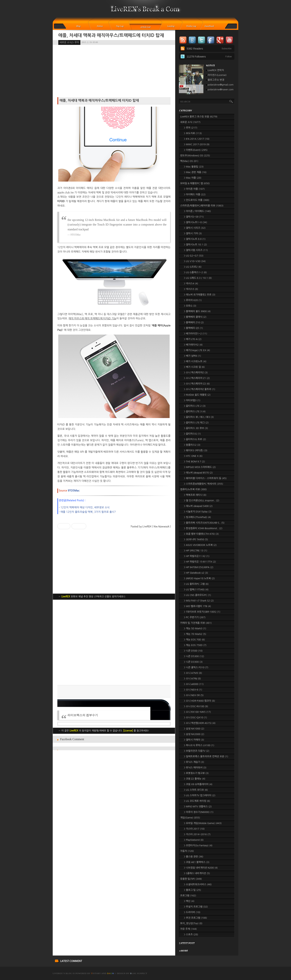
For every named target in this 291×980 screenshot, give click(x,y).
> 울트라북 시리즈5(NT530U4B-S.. (204, 523)
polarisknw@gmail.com (221, 85)
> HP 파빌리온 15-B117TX (200, 562)
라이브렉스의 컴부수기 (83, 715)
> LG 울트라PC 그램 (196, 584)
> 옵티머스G (192, 434)
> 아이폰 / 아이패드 (197, 211)
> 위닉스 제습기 (194, 762)
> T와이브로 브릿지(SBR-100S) (202, 612)
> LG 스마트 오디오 (196, 790)
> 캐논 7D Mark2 (195, 634)
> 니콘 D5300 (194, 656)
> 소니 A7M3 (193, 673)
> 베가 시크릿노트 (195, 361)
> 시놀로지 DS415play (198, 512)
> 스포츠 (191, 934)
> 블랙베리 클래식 (195, 317)
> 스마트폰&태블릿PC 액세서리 (203, 484)
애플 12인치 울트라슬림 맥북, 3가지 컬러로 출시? (88, 512)
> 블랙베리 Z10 (194, 322)
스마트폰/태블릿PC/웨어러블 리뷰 (202, 206)
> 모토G (190, 306)
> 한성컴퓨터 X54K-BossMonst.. (203, 528)
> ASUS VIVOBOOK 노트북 (200, 545)
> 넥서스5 (191, 289)
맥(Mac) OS (189, 161)
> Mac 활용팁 (194, 167)
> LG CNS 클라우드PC (197, 595)
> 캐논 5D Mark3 (195, 628)
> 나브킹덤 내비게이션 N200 (201, 868)
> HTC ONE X (193, 456)
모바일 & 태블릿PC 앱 (195, 183)
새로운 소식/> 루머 (69, 42)
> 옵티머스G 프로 (195, 439)
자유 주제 (188, 929)
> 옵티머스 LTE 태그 (196, 423)
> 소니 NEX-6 (193, 690)
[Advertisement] (114, 642)
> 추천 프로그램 (195, 918)
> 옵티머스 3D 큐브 (196, 428)
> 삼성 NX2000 (194, 734)
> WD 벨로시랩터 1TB (197, 606)
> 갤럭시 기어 (193, 233)
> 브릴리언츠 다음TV (197, 751)
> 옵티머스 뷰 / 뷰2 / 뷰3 (199, 417)
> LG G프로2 (193, 267)
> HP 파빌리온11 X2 (197, 556)
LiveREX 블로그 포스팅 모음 (199, 117)
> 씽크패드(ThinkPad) (197, 517)
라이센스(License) (217, 75)
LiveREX (58, 973)
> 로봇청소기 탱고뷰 (196, 773)
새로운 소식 (190, 122)
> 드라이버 (192, 912)
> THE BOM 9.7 (194, 462)
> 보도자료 (193, 133)
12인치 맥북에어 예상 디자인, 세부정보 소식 (85, 507)
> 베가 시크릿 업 (194, 367)
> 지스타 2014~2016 (197, 834)
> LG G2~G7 (194, 256)
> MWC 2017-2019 (197, 144)
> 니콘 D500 (193, 651)
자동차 (187, 851)
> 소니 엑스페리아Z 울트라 (200, 389)
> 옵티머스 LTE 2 (195, 406)
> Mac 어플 (193, 178)
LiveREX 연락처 (216, 70)
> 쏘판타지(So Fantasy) (198, 845)
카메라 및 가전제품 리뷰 (196, 623)
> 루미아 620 (193, 300)
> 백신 (189, 901)
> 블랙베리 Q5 (193, 328)
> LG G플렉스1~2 (195, 272)
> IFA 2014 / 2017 (197, 139)
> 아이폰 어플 (194, 189)
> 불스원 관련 (194, 857)
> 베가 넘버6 (192, 356)
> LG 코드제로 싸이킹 (197, 801)
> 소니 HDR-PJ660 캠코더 (200, 701)
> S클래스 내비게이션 (197, 873)
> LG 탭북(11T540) (196, 590)
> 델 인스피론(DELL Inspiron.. (202, 500)
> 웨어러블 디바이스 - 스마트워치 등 (205, 478)
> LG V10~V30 (195, 261)
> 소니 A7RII (192, 679)
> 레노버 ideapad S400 (198, 506)
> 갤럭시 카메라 (194, 740)
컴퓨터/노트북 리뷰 (193, 489)
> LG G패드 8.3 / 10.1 (198, 278)
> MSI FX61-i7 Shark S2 (199, 601)
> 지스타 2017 (194, 829)
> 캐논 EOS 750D (195, 645)
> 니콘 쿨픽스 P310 (196, 667)
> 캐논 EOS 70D (194, 640)
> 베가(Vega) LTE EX (197, 350)
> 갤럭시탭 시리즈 (196, 250)
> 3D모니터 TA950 (196, 539)
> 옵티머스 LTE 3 (195, 411)
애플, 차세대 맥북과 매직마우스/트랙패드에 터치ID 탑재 (111, 35)
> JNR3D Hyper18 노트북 (199, 578)
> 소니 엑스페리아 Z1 (197, 378)
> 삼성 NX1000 (194, 729)
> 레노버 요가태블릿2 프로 (200, 295)
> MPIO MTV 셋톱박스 (198, 806)
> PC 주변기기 (195, 617)
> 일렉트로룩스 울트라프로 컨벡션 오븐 (206, 756)
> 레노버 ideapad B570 (198, 473)
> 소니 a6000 (194, 684)
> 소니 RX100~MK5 (197, 712)
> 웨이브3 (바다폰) (196, 450)
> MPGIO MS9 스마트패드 (200, 467)
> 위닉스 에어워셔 (195, 768)
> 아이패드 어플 (195, 194)
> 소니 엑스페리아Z (196, 373)
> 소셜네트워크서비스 (198, 884)
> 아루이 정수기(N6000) (199, 812)
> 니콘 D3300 (193, 662)
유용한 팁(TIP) (191, 879)
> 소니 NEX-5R (194, 695)
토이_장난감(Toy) (191, 923)
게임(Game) (190, 818)
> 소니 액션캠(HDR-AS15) (200, 723)
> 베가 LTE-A (193, 339)
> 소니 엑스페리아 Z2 (197, 384)
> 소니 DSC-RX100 (196, 706)
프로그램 (188, 896)
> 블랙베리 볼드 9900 (197, 311)
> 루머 (191, 128)
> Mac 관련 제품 (195, 172)
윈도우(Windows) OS (195, 156)
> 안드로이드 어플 (197, 200)
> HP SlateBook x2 (196, 573)
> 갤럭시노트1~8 (196, 222)
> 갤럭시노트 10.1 (195, 245)
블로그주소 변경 (216, 80)
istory (96, 973)
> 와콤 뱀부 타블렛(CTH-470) (201, 534)
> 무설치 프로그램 (196, 907)
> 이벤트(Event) (196, 150)
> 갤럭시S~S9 (194, 217)
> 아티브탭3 (192, 400)
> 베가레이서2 (193, 345)
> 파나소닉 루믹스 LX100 (199, 745)
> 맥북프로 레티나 (195, 495)
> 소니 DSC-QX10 (195, 717)
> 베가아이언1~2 (196, 334)
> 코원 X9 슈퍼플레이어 (198, 784)
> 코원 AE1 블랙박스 (197, 862)
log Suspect (139, 973)
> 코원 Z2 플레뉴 (195, 779)
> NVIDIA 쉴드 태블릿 (197, 395)
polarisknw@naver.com (221, 89)
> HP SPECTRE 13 (196, 551)
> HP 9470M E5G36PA (199, 567)
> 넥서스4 (191, 283)
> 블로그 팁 (192, 890)
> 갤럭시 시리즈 (195, 228)
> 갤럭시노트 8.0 (195, 239)
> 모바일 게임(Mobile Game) (203, 823)
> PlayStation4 (194, 840)
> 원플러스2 (192, 445)
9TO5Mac (74, 491)
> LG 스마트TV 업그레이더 (200, 795)
